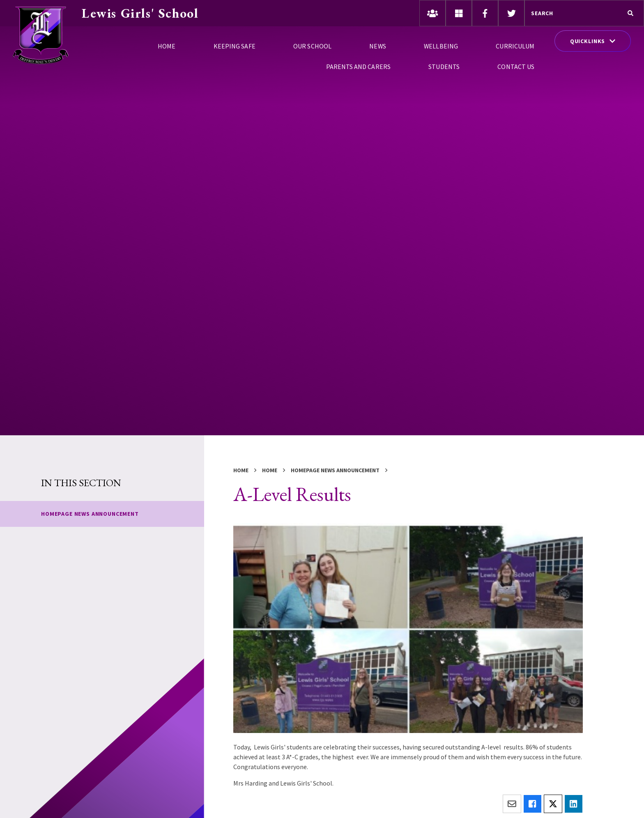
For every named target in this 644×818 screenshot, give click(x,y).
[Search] (630, 13)
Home (241, 470)
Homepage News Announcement (335, 470)
